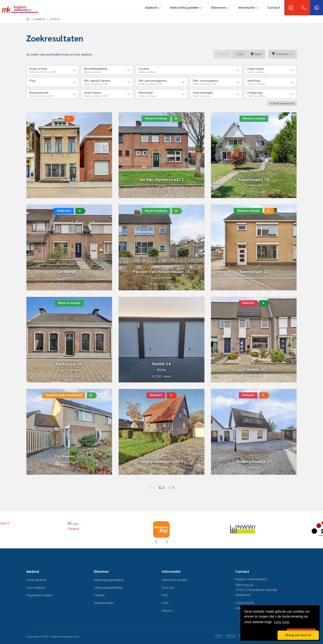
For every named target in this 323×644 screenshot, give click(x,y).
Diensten (221, 8)
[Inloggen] (291, 8)
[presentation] (156, 542)
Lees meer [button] (282, 622)
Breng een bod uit (298, 635)
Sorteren (283, 54)
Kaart (256, 54)
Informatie (249, 8)
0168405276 (245, 603)
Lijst (240, 54)
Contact (274, 8)
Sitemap (230, 635)
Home (218, 635)
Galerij (223, 54)
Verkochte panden (186, 8)
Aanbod (153, 8)
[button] (282, 103)
